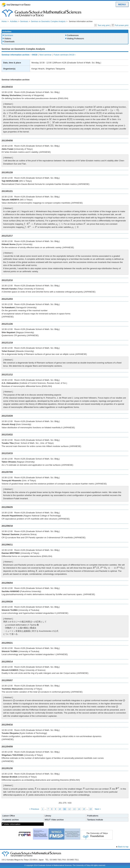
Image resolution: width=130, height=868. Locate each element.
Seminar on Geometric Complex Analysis (48, 21)
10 (60, 809)
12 (69, 809)
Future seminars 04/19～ (65, 55)
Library (48, 816)
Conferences (73, 35)
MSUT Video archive (54, 820)
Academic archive (11, 820)
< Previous (34, 809)
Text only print (102, 25)
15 (84, 809)
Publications (93, 816)
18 (90, 809)
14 (79, 809)
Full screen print (120, 25)
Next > (98, 809)
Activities (14, 21)
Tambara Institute (95, 820)
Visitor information (12, 824)
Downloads (9, 42)
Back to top (123, 847)
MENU (122, 4)
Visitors (8, 39)
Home (4, 21)
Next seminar (46, 55)
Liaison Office (9, 816)
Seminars (24, 21)
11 (65, 809)
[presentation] (50, 107)
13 (74, 809)
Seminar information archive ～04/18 (19, 55)
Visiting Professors (75, 39)
